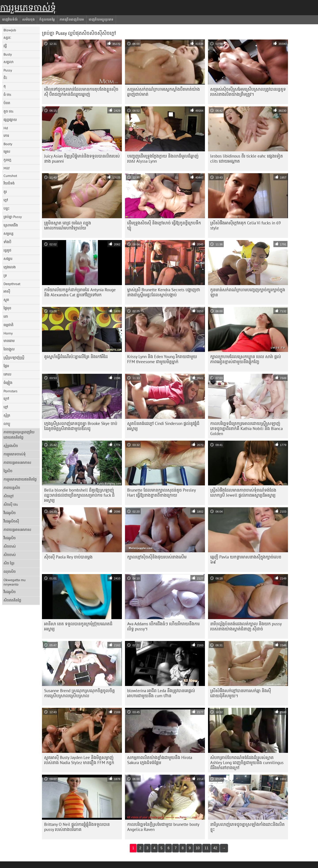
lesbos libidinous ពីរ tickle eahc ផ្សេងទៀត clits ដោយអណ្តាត (247, 159)
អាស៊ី (7, 291)
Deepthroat (12, 284)
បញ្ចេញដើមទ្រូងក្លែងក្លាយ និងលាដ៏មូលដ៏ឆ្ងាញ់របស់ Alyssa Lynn (163, 159)
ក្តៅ (6, 200)
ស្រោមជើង (11, 225)
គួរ (5, 192)
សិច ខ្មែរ (9, 563)
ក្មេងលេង (10, 267)
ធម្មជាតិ (9, 325)
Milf (7, 168)
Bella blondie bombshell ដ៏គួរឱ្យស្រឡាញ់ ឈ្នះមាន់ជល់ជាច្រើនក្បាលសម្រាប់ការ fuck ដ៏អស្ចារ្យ (79, 495)
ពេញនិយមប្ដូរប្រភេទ (101, 19)
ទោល (7, 374)
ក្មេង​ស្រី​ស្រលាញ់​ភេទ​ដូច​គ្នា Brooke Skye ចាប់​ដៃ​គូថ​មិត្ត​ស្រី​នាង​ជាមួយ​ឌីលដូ (81, 426)
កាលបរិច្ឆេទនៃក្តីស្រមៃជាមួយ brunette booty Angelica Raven (163, 827)
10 (198, 848)
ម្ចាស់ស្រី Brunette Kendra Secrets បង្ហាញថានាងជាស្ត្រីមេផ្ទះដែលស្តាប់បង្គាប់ (164, 292)
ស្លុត (6, 300)
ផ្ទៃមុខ (7, 308)
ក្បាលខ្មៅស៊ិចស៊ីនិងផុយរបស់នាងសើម (157, 557)
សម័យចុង (29, 19)
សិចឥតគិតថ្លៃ (12, 600)
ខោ (6, 316)
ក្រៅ (6, 398)
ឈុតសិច (10, 571)
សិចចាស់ (10, 546)
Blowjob (10, 30)
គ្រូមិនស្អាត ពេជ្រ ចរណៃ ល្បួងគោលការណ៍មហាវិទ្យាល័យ (68, 225)
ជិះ (5, 78)
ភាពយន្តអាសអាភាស (17, 462)
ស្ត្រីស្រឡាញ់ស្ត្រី (14, 357)
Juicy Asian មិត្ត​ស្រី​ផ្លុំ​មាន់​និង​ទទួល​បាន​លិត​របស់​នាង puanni (82, 159)
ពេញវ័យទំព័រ (10, 19)
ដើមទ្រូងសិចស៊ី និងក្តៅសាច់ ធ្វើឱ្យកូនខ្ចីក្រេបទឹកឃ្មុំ (164, 225)
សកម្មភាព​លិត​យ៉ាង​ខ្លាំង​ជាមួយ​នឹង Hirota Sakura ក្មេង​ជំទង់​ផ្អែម (160, 760)
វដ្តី (5, 46)
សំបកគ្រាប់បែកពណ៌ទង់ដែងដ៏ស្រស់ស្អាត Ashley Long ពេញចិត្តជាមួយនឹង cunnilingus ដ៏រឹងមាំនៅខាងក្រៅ (247, 763)
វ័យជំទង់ (9, 183)
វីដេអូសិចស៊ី (11, 521)
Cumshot (10, 176)
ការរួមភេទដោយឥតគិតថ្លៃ (20, 479)
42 (215, 848)
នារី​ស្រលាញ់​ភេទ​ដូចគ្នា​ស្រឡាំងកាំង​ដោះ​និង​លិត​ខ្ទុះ (247, 827)
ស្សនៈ (7, 38)
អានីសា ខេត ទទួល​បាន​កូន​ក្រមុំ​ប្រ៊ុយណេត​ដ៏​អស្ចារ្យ (78, 626)
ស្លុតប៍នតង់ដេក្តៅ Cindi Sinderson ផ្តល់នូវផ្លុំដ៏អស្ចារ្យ (163, 426)
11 (206, 848)
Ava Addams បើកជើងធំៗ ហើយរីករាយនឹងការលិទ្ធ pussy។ (163, 626)
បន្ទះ (7, 208)
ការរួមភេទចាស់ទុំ (28, 8)
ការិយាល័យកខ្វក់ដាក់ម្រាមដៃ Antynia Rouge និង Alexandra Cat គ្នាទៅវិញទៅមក (80, 292)
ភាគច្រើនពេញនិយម (72, 19)
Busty (8, 54)
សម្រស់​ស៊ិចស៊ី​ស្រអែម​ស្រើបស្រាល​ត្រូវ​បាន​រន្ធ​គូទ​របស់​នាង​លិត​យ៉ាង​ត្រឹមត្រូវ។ (248, 92)
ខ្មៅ (6, 407)
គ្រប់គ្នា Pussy (13, 217)
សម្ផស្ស (9, 233)
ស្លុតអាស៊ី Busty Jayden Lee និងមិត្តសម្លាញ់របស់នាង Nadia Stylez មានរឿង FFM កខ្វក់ (79, 760)
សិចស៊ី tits (11, 504)
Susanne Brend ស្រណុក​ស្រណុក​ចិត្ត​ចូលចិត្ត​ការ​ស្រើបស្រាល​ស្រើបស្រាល (79, 693)
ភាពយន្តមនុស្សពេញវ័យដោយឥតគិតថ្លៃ (19, 435)
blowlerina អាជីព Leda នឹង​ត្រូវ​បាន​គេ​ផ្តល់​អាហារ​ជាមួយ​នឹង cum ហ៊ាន (161, 693)
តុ (5, 86)
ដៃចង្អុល (9, 349)
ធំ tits (7, 94)
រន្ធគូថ (7, 250)
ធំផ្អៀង (8, 383)
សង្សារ (8, 259)
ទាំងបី (7, 242)
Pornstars (10, 391)
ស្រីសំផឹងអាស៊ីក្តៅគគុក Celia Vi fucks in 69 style (245, 225)
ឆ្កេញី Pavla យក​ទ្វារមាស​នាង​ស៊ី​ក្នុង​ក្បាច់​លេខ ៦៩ (246, 559)
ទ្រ (5, 275)
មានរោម (9, 341)
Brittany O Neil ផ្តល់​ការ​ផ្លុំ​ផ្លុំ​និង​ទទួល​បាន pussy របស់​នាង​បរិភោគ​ (77, 827)
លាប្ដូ (7, 424)
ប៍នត (7, 103)
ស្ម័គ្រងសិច (11, 446)
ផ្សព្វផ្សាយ (10, 120)
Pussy (8, 70)
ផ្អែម (6, 366)
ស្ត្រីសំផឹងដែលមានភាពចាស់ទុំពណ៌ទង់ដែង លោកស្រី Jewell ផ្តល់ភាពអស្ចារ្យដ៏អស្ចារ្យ (243, 493)
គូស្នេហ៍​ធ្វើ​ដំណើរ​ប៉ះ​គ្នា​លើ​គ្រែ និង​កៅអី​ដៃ (76, 357)
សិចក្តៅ (9, 496)
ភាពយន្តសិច (12, 488)
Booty (8, 144)
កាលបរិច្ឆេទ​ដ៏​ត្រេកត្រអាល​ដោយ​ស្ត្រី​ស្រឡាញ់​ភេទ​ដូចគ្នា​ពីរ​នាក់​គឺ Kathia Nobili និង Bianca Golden (246, 428)
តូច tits (9, 111)
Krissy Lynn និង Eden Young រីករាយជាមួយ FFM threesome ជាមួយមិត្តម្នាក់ (162, 359)
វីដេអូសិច (10, 513)
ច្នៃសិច (8, 471)
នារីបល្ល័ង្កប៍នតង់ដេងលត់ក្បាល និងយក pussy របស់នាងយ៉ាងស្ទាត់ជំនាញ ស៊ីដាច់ (246, 626)
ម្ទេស (7, 151)
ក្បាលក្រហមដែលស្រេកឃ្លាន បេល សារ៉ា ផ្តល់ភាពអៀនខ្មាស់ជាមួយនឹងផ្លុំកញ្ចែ (246, 359)
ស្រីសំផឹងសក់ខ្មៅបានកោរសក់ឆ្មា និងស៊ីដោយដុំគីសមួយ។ (241, 693)
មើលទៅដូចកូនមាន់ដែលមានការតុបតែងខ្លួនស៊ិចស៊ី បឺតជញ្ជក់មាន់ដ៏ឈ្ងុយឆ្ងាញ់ (81, 92)
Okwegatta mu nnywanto (15, 582)
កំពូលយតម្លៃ (47, 19)
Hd (6, 128)
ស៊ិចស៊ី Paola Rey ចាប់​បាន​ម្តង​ (68, 557)
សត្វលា (9, 62)
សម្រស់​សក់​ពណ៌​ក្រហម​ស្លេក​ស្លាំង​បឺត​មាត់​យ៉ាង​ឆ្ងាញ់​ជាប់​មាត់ (164, 92)
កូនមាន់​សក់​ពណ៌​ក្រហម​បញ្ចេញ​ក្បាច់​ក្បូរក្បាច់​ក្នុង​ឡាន (248, 292)
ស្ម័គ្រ (7, 415)
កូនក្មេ (7, 160)
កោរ (6, 135)
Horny (8, 333)
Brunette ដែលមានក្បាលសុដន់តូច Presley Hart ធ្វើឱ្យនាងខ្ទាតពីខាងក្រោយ (162, 493)
